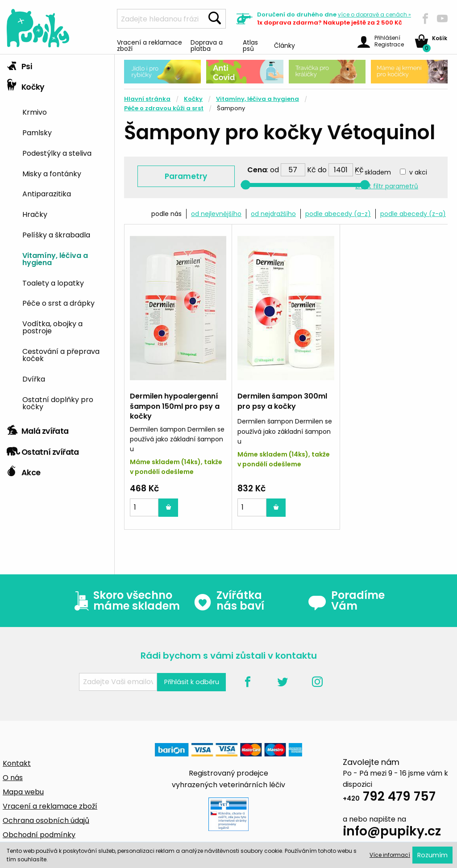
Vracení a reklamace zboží (150, 45)
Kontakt (17, 763)
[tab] (57, 65)
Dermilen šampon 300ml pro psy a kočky (282, 401)
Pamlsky (37, 132)
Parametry (186, 176)
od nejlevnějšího (216, 214)
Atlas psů (250, 45)
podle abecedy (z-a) (413, 214)
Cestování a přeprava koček (61, 354)
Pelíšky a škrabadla (56, 234)
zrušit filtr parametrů (387, 186)
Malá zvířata (38, 429)
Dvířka (34, 378)
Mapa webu (23, 792)
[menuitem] (65, 111)
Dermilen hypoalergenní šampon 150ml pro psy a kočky (175, 406)
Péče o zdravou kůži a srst (164, 108)
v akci (418, 172)
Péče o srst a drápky (58, 303)
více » (374, 15)
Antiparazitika (47, 193)
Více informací (390, 855)
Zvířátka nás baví (229, 601)
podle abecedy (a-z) (338, 214)
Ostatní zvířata (43, 450)
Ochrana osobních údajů (46, 820)
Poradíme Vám (346, 601)
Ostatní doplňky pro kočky (58, 403)
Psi (19, 64)
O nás (13, 778)
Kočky (26, 85)
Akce (23, 470)
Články (285, 45)
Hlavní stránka (147, 99)
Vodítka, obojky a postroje (52, 327)
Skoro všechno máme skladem (125, 601)
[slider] (246, 185)
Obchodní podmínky (39, 835)
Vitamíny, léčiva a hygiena (55, 258)
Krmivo (35, 112)
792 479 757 (389, 798)
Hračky (35, 214)
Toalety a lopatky (53, 282)
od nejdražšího (273, 214)
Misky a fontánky (52, 173)
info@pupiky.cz (392, 833)
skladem (378, 172)
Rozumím (432, 855)
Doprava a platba (207, 45)
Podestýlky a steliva (57, 153)
